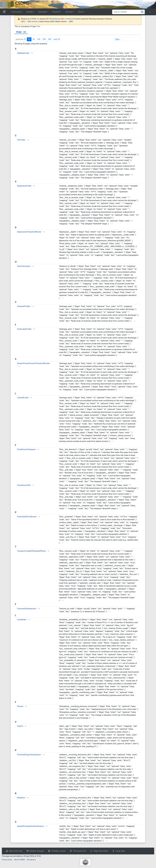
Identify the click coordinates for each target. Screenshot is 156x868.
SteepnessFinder (24, 186)
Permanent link (80, 851)
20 (29, 39)
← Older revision (31, 21)
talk (63, 19)
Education (43, 12)
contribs (68, 19)
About (81, 12)
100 (39, 39)
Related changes (37, 851)
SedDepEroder (23, 53)
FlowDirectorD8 (24, 485)
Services (69, 12)
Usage (21, 32)
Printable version (58, 851)
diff (23, 21)
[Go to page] (142, 12)
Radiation (21, 798)
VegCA (20, 726)
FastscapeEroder (24, 329)
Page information (101, 851)
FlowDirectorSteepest (26, 449)
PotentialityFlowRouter (27, 517)
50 (34, 39)
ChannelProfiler (24, 306)
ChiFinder (21, 140)
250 (44, 39)
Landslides (22, 620)
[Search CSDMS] (126, 12)
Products (56, 12)
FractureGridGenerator (27, 609)
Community (16, 12)
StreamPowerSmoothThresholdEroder (33, 363)
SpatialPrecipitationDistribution (30, 826)
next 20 (57, 39)
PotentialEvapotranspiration (29, 755)
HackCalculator (24, 266)
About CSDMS (19, 860)
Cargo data (120, 851)
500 (50, 39)
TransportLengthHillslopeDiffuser (31, 551)
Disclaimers (31, 860)
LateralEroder (23, 398)
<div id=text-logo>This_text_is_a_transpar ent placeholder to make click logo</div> (4, 4)
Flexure (20, 706)
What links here (16, 851)
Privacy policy (7, 860)
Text (38, 26)
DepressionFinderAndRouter (29, 232)
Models (30, 12)
